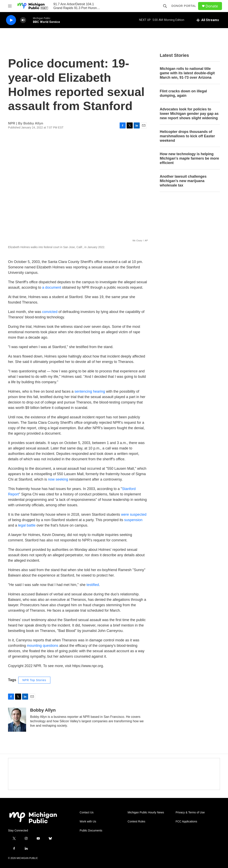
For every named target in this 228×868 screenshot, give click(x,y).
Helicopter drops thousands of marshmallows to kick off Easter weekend (187, 136)
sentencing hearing (90, 391)
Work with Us (88, 822)
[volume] (23, 20)
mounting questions (43, 646)
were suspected (134, 514)
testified (93, 585)
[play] (11, 20)
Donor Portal (184, 6)
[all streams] (208, 20)
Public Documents (91, 831)
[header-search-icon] (165, 6)
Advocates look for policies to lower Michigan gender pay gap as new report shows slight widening (189, 114)
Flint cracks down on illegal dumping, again (183, 93)
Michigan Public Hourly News (146, 812)
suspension (133, 520)
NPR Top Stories (34, 680)
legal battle (27, 525)
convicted (50, 312)
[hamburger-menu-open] (10, 6)
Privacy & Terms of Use (190, 812)
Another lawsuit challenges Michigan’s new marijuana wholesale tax (183, 181)
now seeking (58, 479)
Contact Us (87, 812)
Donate (212, 6)
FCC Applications (186, 822)
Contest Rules (136, 822)
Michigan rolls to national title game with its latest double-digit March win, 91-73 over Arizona (187, 73)
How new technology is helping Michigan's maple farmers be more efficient (189, 158)
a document (52, 287)
